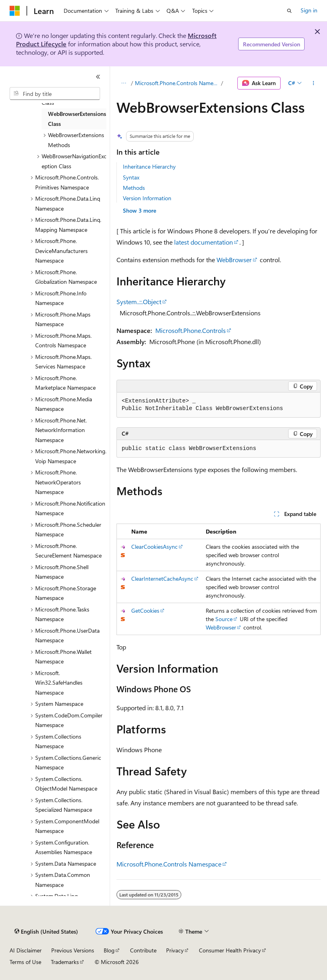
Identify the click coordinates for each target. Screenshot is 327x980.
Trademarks (65, 962)
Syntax (131, 177)
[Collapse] (98, 77)
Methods (134, 188)
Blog (109, 950)
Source (224, 619)
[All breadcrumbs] (123, 83)
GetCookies (145, 611)
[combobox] (55, 94)
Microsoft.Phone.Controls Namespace (177, 83)
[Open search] (289, 11)
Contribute (143, 950)
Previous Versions (73, 950)
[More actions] (314, 83)
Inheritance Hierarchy (149, 166)
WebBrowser (234, 260)
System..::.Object (139, 302)
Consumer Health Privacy (230, 950)
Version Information (147, 198)
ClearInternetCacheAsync (162, 579)
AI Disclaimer (26, 950)
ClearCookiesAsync (154, 547)
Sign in (309, 10)
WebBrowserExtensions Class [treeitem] (77, 119)
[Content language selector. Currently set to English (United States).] (46, 932)
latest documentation (204, 242)
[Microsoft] (15, 11)
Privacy (175, 950)
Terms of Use (25, 962)
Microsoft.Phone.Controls (191, 330)
